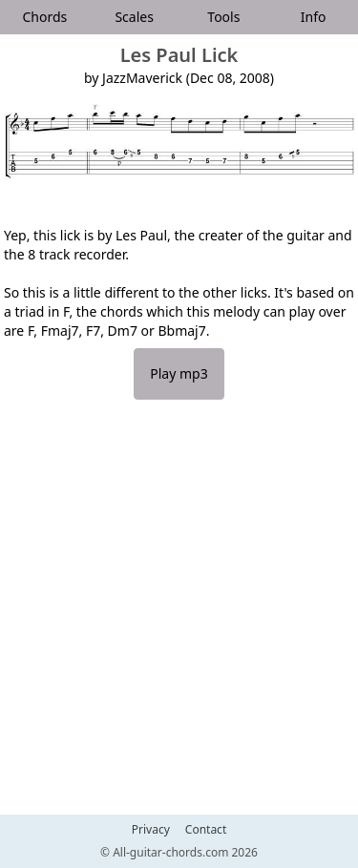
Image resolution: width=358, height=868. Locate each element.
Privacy (151, 830)
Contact (206, 830)
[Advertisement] (179, 617)
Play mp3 (179, 373)
